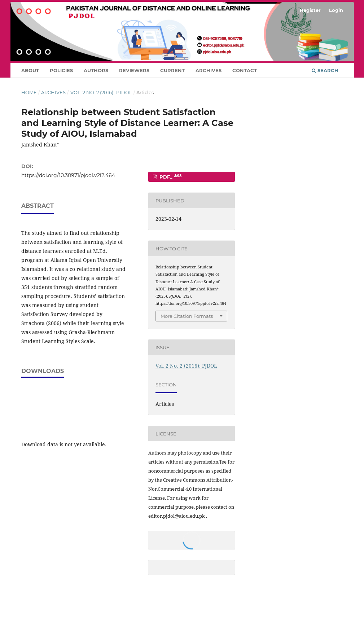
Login (336, 10)
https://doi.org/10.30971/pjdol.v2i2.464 (68, 175)
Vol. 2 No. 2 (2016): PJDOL (101, 92)
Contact (245, 70)
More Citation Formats (187, 316)
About (30, 70)
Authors (96, 70)
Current (172, 70)
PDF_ (170, 177)
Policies (61, 70)
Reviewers (134, 70)
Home (29, 92)
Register (310, 10)
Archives (209, 70)
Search (325, 70)
